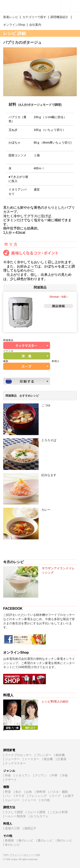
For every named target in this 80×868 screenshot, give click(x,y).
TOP (6, 855)
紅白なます (49, 475)
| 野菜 (7, 792)
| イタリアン (22, 775)
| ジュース (29, 800)
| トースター (31, 759)
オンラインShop (14, 25)
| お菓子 (69, 796)
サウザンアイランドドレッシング (58, 570)
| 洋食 (64, 775)
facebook (66, 6)
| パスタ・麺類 (58, 792)
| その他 (45, 800)
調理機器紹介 (59, 17)
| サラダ (19, 796)
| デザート (10, 780)
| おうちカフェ (38, 816)
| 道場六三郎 (12, 828)
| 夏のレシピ (45, 840)
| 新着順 (9, 840)
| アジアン (40, 775)
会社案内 (35, 25)
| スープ (55, 796)
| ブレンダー (43, 755)
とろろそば (49, 440)
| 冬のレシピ (12, 845)
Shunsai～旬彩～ (59, 297)
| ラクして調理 (13, 812)
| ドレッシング (37, 796)
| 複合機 (48, 759)
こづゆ (46, 405)
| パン (7, 796)
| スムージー (12, 800)
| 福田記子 (29, 828)
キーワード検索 (75, 6)
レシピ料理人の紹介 (55, 701)
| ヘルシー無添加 (15, 816)
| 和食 (7, 775)
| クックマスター (15, 763)
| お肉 (28, 792)
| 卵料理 (40, 792)
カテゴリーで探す (34, 17)
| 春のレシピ (25, 840)
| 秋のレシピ (64, 840)
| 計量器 (61, 759)
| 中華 (54, 775)
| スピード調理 (35, 812)
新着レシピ (11, 17)
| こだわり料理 (58, 812)
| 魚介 (17, 792)
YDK (38, 855)
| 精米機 (60, 755)
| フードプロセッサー (17, 755)
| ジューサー (12, 759)
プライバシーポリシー (22, 855)
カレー (46, 510)
